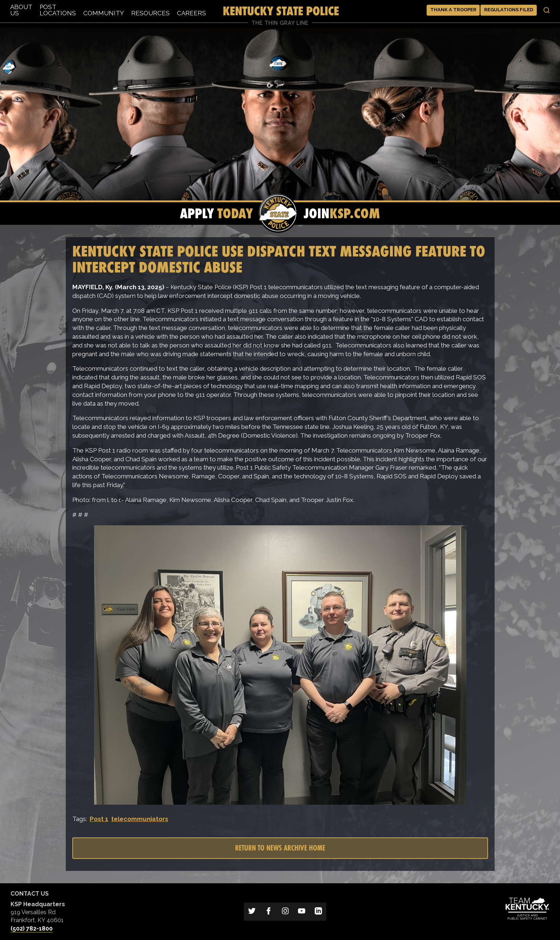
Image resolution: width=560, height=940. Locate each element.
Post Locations (58, 10)
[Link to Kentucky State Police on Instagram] (285, 912)
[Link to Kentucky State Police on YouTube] (302, 912)
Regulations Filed (509, 10)
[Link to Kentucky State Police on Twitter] (252, 912)
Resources (150, 13)
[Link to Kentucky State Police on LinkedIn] (318, 912)
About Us (21, 10)
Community (104, 13)
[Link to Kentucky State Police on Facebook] (269, 912)
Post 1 (99, 819)
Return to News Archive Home (280, 848)
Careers (192, 13)
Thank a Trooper (453, 10)
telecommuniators (140, 819)
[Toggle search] (547, 10)
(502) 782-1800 (32, 929)
